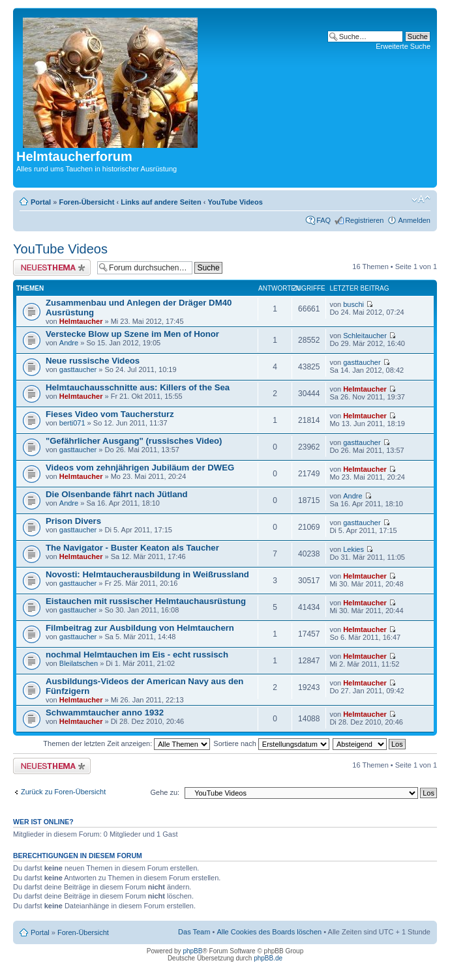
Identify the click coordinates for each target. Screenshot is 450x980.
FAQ (323, 220)
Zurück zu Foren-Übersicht (63, 792)
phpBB (192, 951)
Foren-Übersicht (86, 202)
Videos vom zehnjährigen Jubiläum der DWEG (140, 468)
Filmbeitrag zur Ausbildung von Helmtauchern (140, 628)
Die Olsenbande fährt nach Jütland (117, 494)
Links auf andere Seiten (161, 202)
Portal (41, 202)
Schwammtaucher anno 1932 (105, 713)
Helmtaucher (81, 321)
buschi (353, 304)
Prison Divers (73, 521)
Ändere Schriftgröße (421, 199)
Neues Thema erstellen (52, 267)
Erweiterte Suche (403, 46)
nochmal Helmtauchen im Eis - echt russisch (137, 655)
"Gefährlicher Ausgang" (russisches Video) (134, 441)
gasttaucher (78, 369)
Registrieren (364, 220)
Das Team (194, 932)
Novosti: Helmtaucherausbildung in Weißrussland (147, 574)
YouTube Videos (235, 202)
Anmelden (414, 220)
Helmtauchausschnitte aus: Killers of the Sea (138, 387)
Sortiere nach (271, 743)
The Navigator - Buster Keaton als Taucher (132, 548)
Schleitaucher (365, 336)
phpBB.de (268, 958)
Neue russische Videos (93, 361)
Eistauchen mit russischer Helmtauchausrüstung (146, 601)
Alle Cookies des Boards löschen (269, 932)
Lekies (353, 549)
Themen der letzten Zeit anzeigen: (127, 743)
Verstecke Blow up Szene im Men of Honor (132, 334)
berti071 (72, 423)
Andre (69, 343)
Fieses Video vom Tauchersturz (110, 414)
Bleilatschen (79, 663)
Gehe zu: (165, 792)
